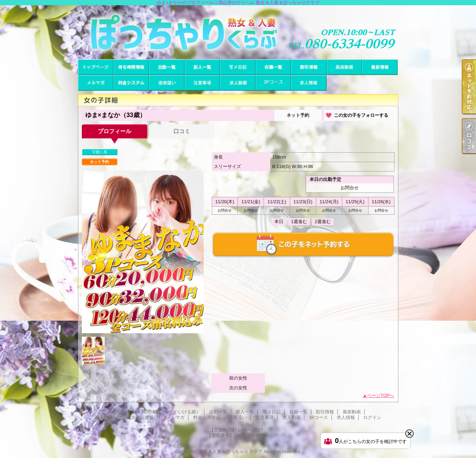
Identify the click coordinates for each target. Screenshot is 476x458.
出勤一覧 (167, 67)
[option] (143, 252)
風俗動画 (344, 67)
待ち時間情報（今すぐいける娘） (131, 67)
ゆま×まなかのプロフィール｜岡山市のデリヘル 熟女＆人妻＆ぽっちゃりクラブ (238, 32)
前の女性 (238, 378)
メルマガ (96, 83)
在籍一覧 (273, 67)
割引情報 (309, 67)
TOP (96, 67)
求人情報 (309, 83)
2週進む (323, 222)
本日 (279, 222)
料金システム (131, 83)
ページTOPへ (381, 395)
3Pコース (273, 83)
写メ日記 (238, 67)
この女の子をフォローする (361, 115)
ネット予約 (298, 115)
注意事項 (202, 83)
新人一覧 (202, 67)
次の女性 (238, 388)
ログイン (372, 417)
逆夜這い (167, 83)
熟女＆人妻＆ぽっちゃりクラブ (231, 452)
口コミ (182, 131)
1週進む (299, 222)
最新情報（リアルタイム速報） (380, 67)
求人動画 (238, 83)
